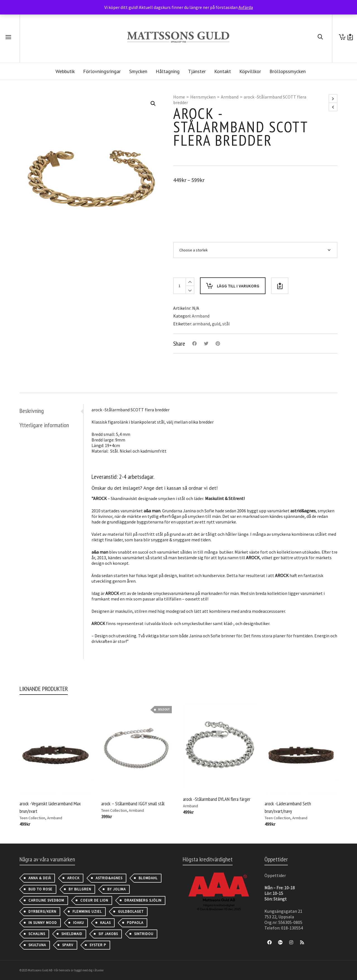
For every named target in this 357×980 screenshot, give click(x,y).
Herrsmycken (203, 97)
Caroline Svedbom (46, 900)
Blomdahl (148, 878)
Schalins (37, 934)
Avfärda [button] (246, 7)
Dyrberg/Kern (42, 911)
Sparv (68, 945)
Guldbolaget (131, 911)
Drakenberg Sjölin (143, 900)
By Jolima (117, 889)
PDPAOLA (135, 923)
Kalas (105, 923)
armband (201, 324)
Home (179, 97)
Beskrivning (32, 411)
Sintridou (144, 934)
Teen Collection (32, 818)
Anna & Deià (40, 878)
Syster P (98, 945)
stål (226, 324)
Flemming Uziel (87, 911)
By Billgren (80, 889)
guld (216, 324)
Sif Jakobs (108, 934)
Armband (230, 97)
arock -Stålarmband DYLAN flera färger (217, 799)
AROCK (73, 878)
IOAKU (79, 923)
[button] (153, 104)
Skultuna (37, 945)
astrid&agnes (109, 878)
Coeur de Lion (94, 900)
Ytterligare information (44, 425)
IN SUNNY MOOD (43, 923)
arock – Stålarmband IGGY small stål (133, 804)
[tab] (51, 411)
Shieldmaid (72, 934)
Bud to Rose (40, 889)
